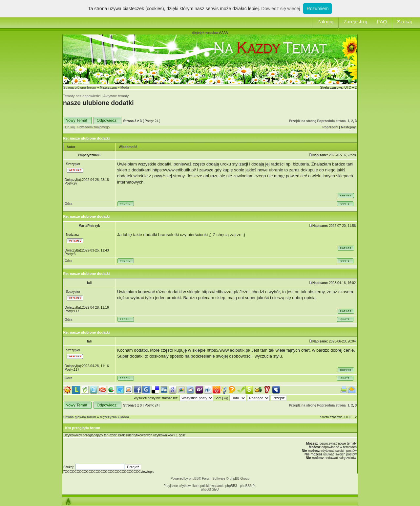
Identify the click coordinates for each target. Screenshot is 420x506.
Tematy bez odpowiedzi (82, 96)
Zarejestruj (355, 22)
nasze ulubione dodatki (98, 103)
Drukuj (70, 127)
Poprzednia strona (331, 121)
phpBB (194, 479)
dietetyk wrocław (205, 33)
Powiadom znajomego (94, 127)
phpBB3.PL (248, 486)
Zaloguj (325, 22)
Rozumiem (317, 9)
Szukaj (404, 22)
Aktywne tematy (116, 96)
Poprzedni (330, 127)
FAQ (382, 22)
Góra (68, 204)
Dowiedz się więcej (281, 9)
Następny (348, 127)
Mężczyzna (108, 88)
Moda (125, 88)
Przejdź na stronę (303, 121)
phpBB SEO (210, 489)
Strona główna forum (80, 88)
